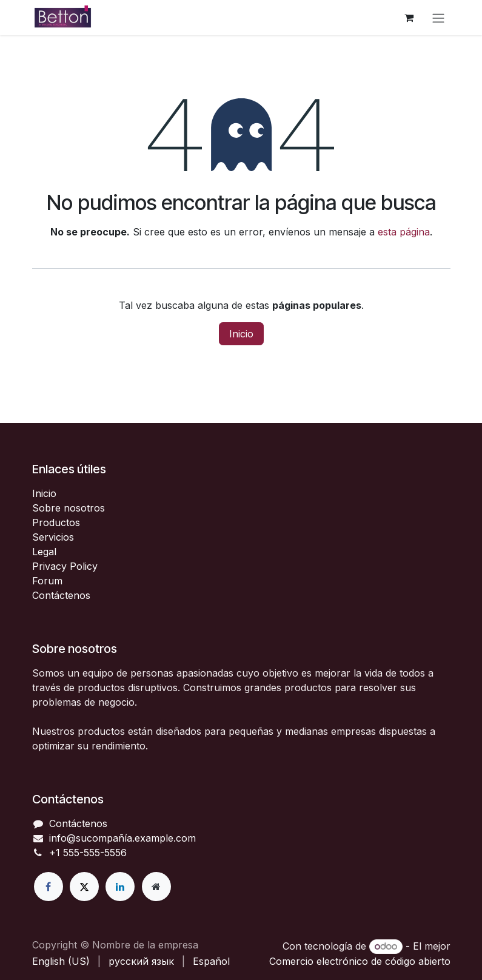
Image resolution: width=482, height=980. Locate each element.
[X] (84, 887)
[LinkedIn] (120, 887)
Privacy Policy (65, 566)
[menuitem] (61, 961)
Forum (47, 581)
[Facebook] (49, 887)
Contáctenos (61, 595)
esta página (404, 232)
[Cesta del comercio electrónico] (409, 18)
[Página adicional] (156, 887)
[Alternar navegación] (438, 18)
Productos (56, 522)
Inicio (241, 334)
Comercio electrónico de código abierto (360, 961)
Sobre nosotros (69, 508)
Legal (44, 552)
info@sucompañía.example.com (122, 838)
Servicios (53, 537)
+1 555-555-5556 (88, 853)
